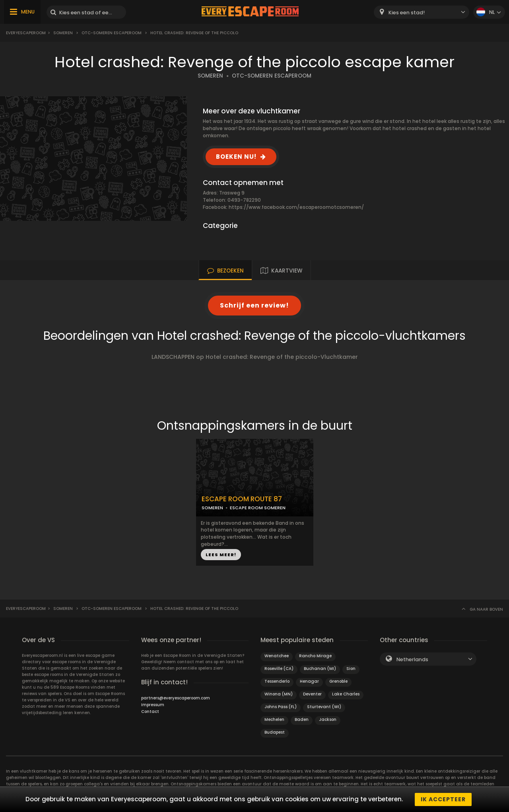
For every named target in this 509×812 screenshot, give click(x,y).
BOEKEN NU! (236, 157)
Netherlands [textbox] (412, 659)
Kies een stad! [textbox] (407, 13)
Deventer (312, 694)
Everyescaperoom (26, 33)
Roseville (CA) (279, 669)
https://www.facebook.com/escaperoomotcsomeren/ (296, 207)
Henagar (309, 681)
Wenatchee (277, 656)
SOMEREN (210, 76)
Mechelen (274, 720)
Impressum (153, 705)
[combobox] (422, 12)
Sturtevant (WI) (324, 707)
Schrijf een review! (254, 305)
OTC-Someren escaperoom (112, 33)
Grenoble (338, 681)
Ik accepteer (443, 799)
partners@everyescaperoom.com (176, 698)
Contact (150, 712)
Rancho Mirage (315, 656)
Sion (351, 669)
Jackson (328, 720)
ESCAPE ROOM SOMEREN (258, 508)
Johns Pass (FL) (281, 707)
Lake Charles (346, 694)
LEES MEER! (221, 555)
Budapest (275, 732)
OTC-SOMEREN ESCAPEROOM (272, 76)
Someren (63, 33)
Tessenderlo (277, 681)
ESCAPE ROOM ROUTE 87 (242, 499)
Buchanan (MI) (320, 669)
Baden (302, 720)
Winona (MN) (279, 694)
